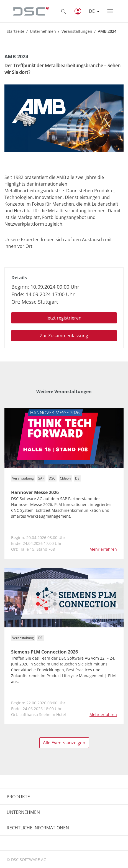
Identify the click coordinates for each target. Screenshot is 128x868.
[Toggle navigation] (110, 11)
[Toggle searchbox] (63, 11)
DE (92, 11)
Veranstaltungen (77, 31)
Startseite (16, 31)
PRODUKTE (18, 797)
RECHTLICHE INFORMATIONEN (38, 828)
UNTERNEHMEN (23, 812)
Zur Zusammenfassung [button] (64, 336)
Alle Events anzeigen (64, 743)
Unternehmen (43, 31)
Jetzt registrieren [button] (64, 318)
